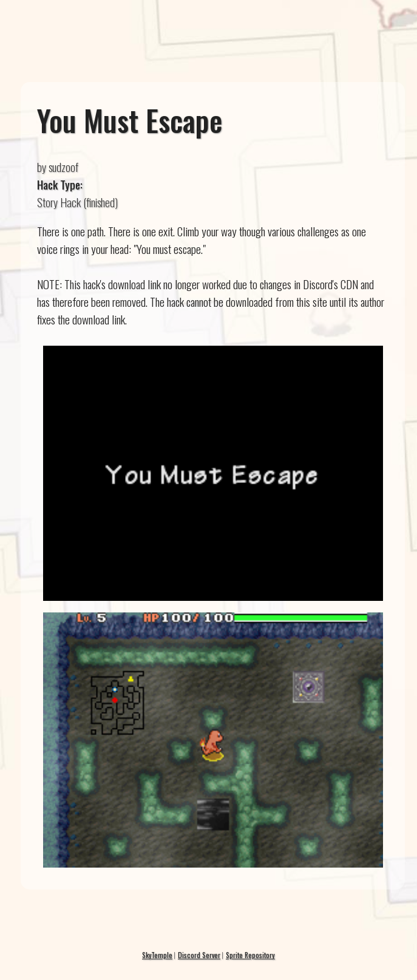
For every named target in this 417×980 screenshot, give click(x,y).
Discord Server (199, 955)
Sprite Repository (250, 955)
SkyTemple (157, 955)
